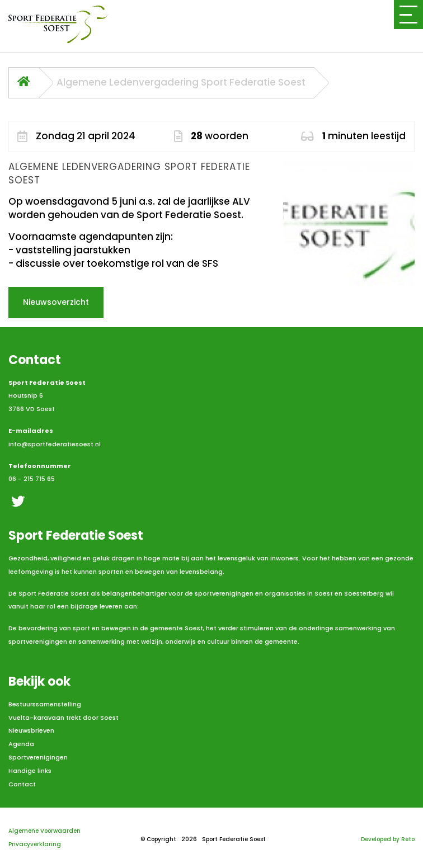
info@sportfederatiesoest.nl (55, 444)
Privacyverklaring (35, 844)
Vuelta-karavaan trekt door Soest (64, 718)
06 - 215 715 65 (32, 479)
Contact (22, 784)
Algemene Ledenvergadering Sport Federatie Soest (181, 82)
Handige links (30, 771)
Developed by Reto (388, 839)
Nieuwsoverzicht (56, 302)
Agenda (21, 744)
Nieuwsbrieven (31, 730)
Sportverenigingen (38, 757)
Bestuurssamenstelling (45, 704)
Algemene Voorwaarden (44, 831)
